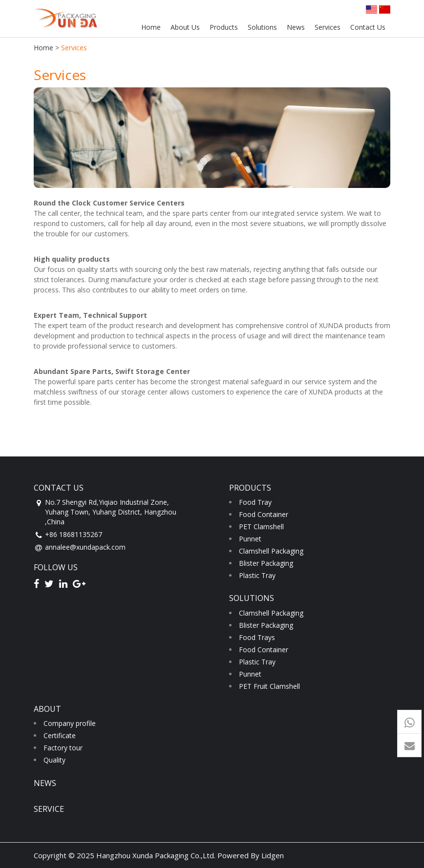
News (296, 27)
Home (151, 27)
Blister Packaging (266, 563)
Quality (54, 760)
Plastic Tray (257, 575)
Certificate (60, 735)
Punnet (250, 539)
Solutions (262, 27)
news (45, 783)
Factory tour (63, 748)
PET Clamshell (261, 527)
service (49, 809)
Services (328, 27)
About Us (185, 27)
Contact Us (368, 27)
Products (224, 27)
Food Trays (257, 637)
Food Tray (255, 502)
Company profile (70, 723)
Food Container (264, 514)
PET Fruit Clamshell (269, 686)
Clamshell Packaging (271, 551)
